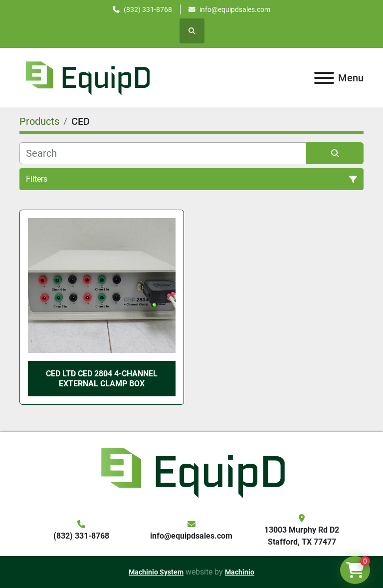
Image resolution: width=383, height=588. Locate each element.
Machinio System (156, 572)
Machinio (240, 572)
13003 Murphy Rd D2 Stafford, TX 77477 (302, 536)
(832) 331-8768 (148, 9)
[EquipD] (191, 471)
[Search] (163, 153)
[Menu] (324, 78)
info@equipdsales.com (235, 9)
